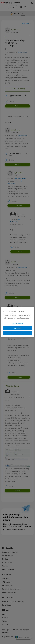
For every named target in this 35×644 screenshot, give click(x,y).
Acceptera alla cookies (18, 333)
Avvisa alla (17, 328)
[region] (17, 322)
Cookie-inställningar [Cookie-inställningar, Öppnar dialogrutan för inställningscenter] (17, 324)
